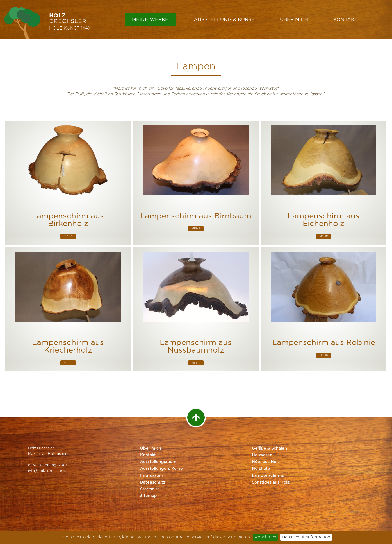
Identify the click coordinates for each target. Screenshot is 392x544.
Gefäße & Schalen (269, 448)
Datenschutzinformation (306, 537)
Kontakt (345, 20)
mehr (68, 236)
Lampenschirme (268, 476)
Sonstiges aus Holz (271, 482)
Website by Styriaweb (345, 512)
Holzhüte (261, 469)
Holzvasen (262, 455)
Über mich (294, 20)
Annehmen (265, 537)
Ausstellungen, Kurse (161, 469)
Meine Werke (150, 20)
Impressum (151, 476)
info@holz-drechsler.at (48, 471)
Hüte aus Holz (266, 462)
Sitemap (149, 496)
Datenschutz (153, 482)
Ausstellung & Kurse (224, 20)
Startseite (150, 489)
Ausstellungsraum (158, 462)
